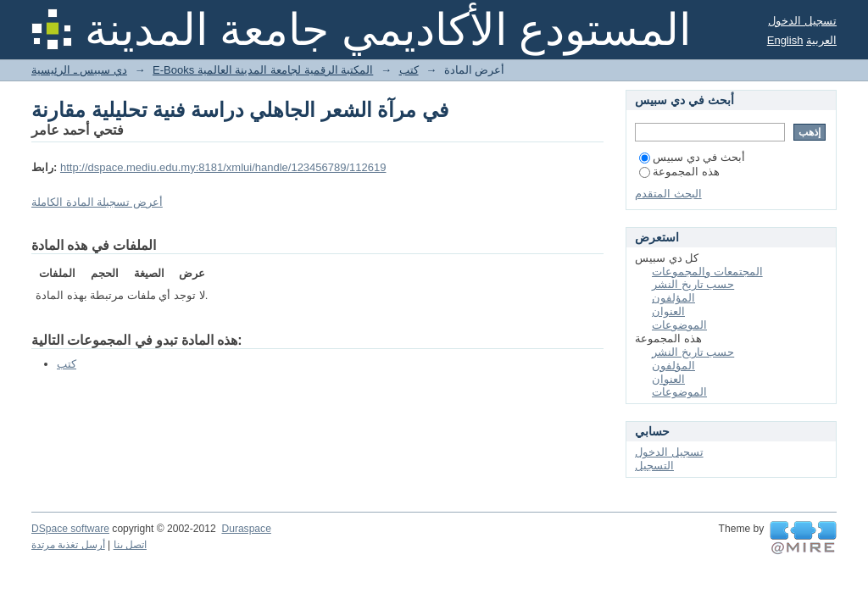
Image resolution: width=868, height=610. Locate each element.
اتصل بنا (130, 545)
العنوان (668, 311)
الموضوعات (679, 325)
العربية (821, 40)
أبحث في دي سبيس (692, 157)
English (785, 40)
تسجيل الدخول (802, 21)
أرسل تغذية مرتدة (68, 545)
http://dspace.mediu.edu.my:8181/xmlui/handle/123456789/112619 (223, 167)
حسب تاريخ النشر (693, 284)
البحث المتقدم (668, 194)
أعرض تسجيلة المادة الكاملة (97, 202)
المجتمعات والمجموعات (707, 272)
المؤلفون (673, 298)
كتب (409, 70)
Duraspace (246, 529)
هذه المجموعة (679, 172)
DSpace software (70, 529)
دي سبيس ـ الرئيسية (79, 70)
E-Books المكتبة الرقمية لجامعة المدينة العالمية (263, 70)
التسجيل (654, 466)
